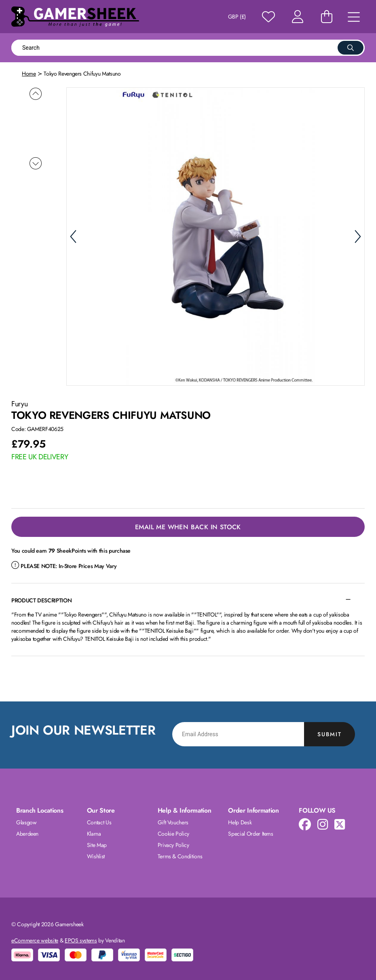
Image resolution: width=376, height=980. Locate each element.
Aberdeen (27, 833)
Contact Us (99, 822)
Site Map (97, 844)
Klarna (94, 833)
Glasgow (26, 822)
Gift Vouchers (173, 822)
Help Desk (240, 822)
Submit (330, 733)
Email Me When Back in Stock (188, 526)
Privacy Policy (173, 844)
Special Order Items (250, 833)
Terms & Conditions (180, 855)
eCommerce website (35, 940)
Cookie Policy (173, 833)
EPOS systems (81, 940)
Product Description (41, 600)
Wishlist (96, 855)
